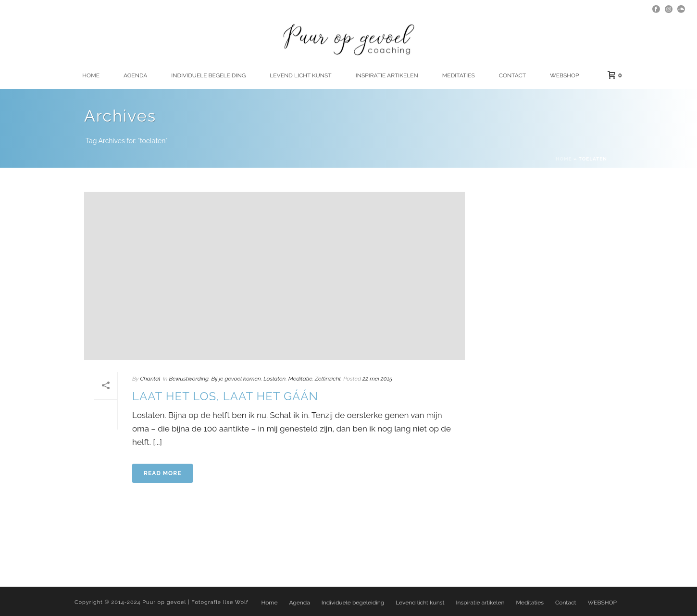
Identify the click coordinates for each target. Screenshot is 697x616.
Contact (512, 75)
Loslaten (274, 379)
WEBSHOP (564, 75)
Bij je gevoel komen (236, 379)
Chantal (150, 379)
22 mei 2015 (377, 379)
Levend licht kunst (300, 75)
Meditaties (459, 75)
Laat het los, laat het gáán (225, 396)
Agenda (135, 75)
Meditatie (300, 379)
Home (91, 75)
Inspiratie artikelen (387, 75)
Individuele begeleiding (208, 75)
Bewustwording (189, 379)
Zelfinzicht (328, 379)
